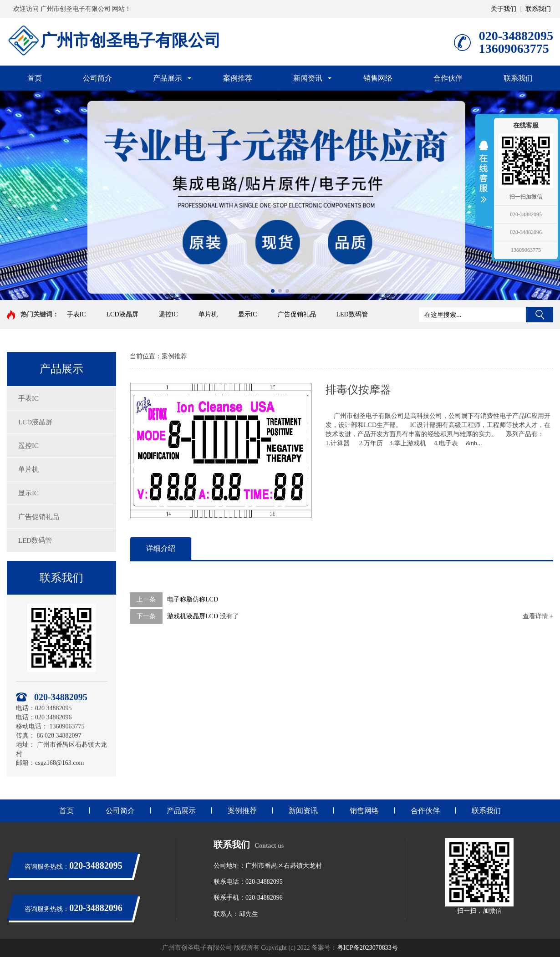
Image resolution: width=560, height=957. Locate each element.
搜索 (540, 315)
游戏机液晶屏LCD (193, 616)
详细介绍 (161, 548)
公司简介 (97, 78)
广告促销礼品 (297, 314)
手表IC (76, 314)
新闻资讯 (308, 78)
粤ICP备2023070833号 (367, 948)
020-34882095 (526, 214)
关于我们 (504, 9)
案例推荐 (238, 78)
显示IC (248, 314)
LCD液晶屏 (122, 314)
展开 (484, 172)
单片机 (208, 314)
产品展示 (168, 78)
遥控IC (168, 314)
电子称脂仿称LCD (193, 599)
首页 (35, 78)
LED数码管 (352, 314)
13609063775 (526, 250)
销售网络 (378, 78)
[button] (273, 291)
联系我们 (538, 9)
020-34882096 (526, 232)
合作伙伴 (448, 78)
